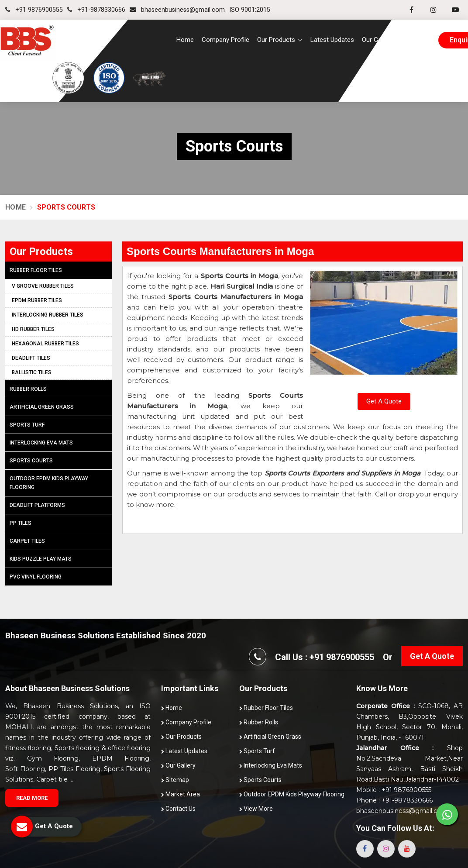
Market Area (181, 794)
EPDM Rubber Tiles (37, 300)
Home (185, 40)
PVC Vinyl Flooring (36, 577)
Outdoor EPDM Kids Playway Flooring (49, 483)
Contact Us (417, 40)
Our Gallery (377, 40)
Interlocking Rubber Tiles (48, 315)
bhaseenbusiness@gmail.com (177, 10)
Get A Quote (384, 401)
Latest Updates (332, 40)
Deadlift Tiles (31, 358)
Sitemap (175, 780)
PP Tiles (21, 523)
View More (256, 809)
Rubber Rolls (28, 389)
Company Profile (225, 40)
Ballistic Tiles (32, 372)
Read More (32, 798)
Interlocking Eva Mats (41, 443)
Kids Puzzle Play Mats (41, 559)
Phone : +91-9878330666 (394, 800)
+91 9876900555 (34, 10)
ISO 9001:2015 (250, 10)
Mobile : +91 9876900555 (394, 790)
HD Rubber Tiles (33, 329)
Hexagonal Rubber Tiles (45, 344)
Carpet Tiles (27, 541)
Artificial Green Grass (42, 407)
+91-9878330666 (96, 10)
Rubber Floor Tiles (36, 270)
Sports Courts (31, 461)
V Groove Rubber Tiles (43, 286)
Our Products (181, 737)
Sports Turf (27, 425)
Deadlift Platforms (37, 505)
